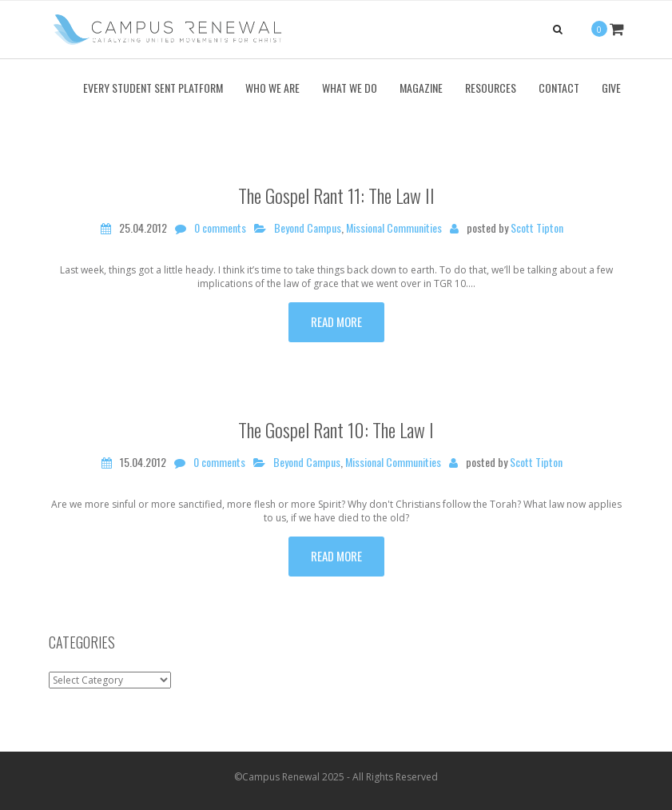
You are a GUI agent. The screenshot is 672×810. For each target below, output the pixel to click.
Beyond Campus (308, 228)
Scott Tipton (537, 228)
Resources (491, 88)
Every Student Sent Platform (153, 88)
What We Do (350, 88)
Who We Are (272, 88)
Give (611, 88)
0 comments (220, 228)
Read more (336, 321)
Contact (559, 88)
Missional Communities (394, 228)
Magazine (421, 88)
